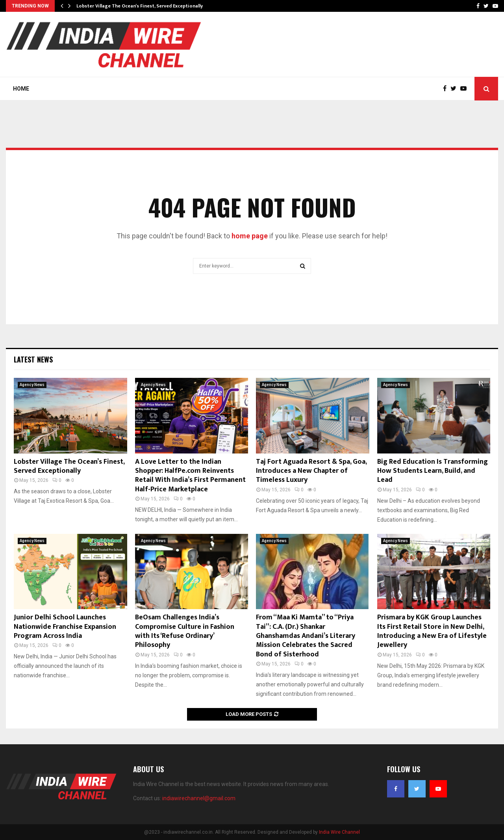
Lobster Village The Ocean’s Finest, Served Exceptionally (140, 6)
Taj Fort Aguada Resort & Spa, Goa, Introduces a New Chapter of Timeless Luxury (311, 471)
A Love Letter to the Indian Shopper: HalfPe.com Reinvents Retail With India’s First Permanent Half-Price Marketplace (190, 476)
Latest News (33, 359)
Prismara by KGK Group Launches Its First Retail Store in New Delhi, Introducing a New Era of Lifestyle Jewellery (432, 631)
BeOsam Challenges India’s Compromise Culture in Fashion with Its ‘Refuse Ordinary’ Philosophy (185, 631)
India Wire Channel (339, 832)
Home (21, 89)
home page (250, 236)
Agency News (32, 385)
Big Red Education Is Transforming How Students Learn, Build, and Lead (433, 471)
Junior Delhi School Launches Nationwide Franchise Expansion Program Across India (65, 627)
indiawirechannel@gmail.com (199, 798)
